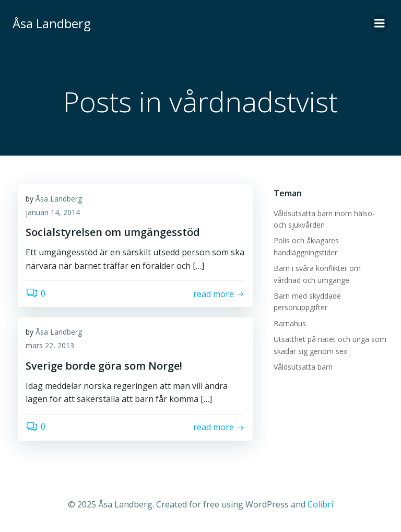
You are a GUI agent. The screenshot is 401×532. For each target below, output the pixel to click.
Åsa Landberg (59, 199)
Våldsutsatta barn (303, 367)
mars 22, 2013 (50, 345)
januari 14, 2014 (53, 212)
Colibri (320, 504)
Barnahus (290, 323)
